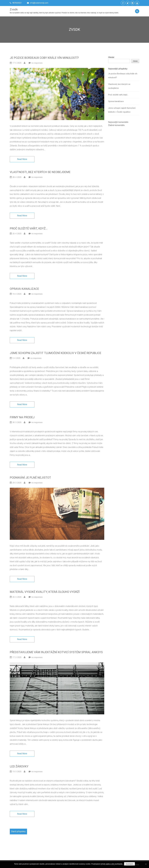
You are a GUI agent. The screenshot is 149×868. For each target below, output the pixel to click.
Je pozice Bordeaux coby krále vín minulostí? (44, 58)
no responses (37, 63)
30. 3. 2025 (17, 422)
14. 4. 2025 (17, 294)
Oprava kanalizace (24, 289)
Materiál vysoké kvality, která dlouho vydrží (45, 592)
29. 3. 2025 (17, 483)
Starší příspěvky (18, 831)
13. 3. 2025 (17, 772)
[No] (146, 864)
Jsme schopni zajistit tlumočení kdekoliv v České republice (56, 353)
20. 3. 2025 (17, 597)
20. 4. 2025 (17, 234)
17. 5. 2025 (17, 63)
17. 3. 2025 (17, 657)
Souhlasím (129, 864)
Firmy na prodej (22, 417)
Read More (22, 159)
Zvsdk (14, 9)
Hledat (111, 58)
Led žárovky (19, 766)
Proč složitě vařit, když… (29, 228)
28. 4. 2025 (17, 177)
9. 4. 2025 (16, 358)
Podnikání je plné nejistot (30, 478)
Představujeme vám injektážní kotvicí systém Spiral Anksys (56, 652)
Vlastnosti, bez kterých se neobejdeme (40, 172)
